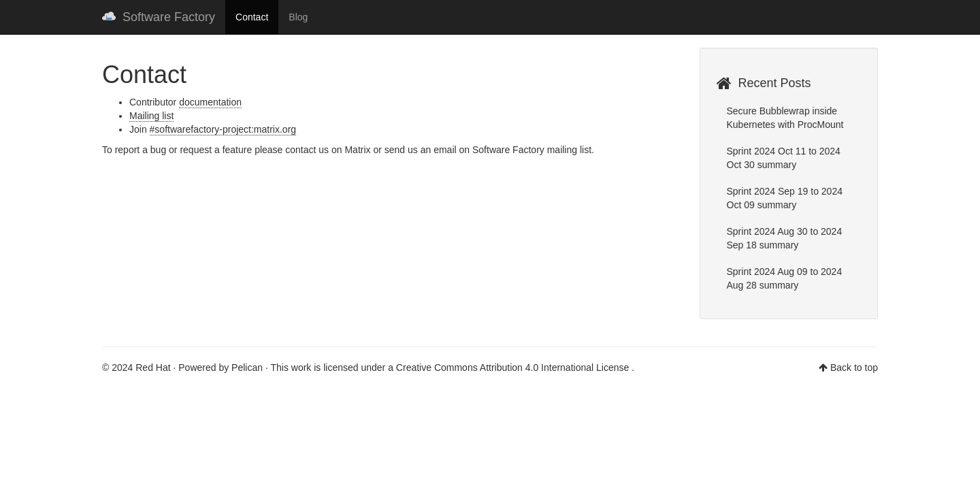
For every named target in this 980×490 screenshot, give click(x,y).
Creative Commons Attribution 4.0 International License (514, 367)
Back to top (854, 367)
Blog (298, 17)
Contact (252, 17)
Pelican (247, 367)
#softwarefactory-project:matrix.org (223, 129)
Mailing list (151, 116)
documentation (210, 102)
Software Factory (159, 17)
